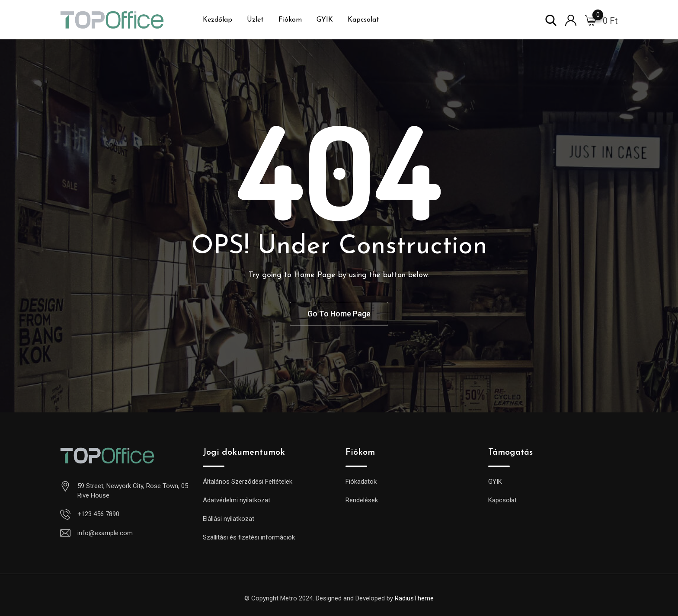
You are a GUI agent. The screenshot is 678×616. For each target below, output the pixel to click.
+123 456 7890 (98, 514)
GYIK (325, 20)
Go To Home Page (339, 314)
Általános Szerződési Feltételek (248, 482)
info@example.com (105, 533)
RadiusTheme (414, 598)
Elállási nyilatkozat (229, 519)
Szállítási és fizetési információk (249, 537)
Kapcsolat (363, 20)
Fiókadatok (361, 482)
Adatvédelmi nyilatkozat (237, 500)
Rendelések (362, 500)
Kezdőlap (217, 20)
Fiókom (290, 20)
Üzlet (255, 20)
